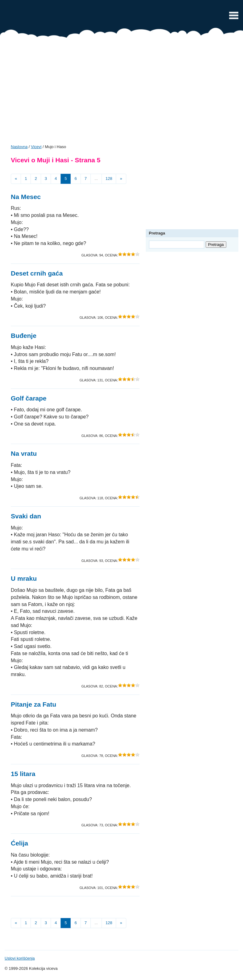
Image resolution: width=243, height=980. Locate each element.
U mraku (24, 578)
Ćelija (19, 843)
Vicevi (122, 17)
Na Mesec (26, 197)
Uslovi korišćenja (20, 958)
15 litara (23, 774)
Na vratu (24, 453)
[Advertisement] (121, 93)
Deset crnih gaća (37, 273)
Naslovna (19, 147)
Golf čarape (29, 398)
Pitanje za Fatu (34, 704)
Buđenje (24, 336)
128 (109, 179)
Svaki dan (26, 516)
